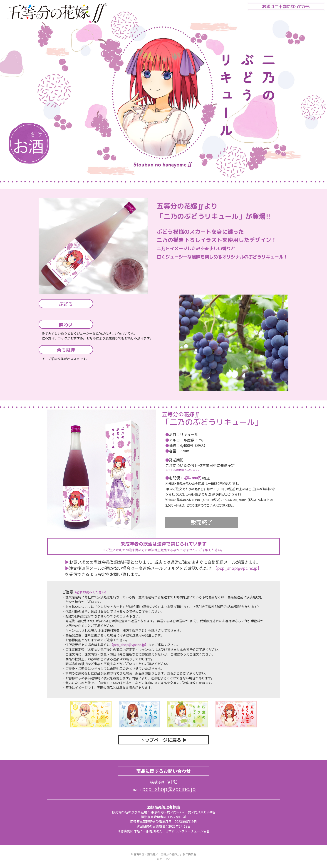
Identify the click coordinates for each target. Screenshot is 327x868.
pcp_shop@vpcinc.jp (169, 789)
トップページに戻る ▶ (164, 740)
